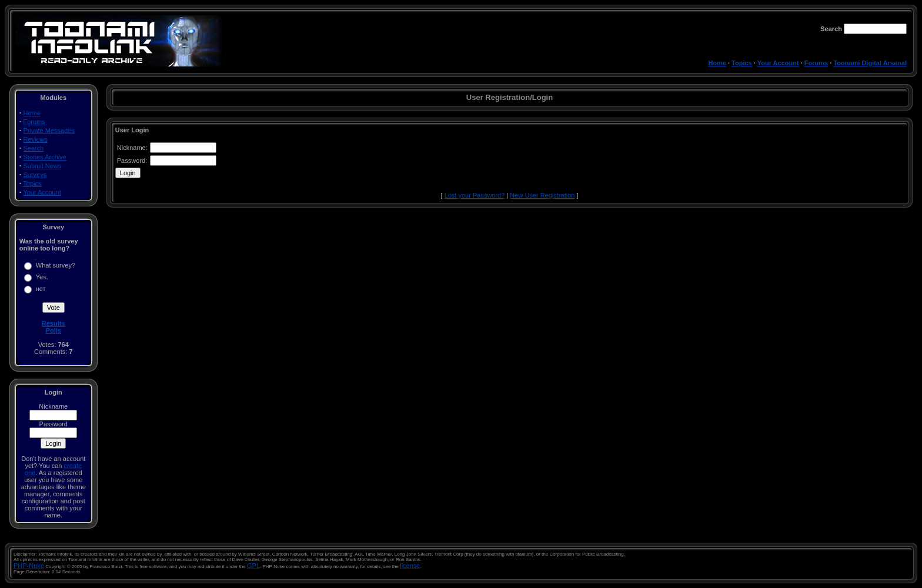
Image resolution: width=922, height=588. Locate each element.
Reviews (36, 139)
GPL (253, 566)
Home (717, 63)
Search (34, 148)
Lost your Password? (475, 195)
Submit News (43, 166)
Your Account (778, 63)
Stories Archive (45, 157)
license (410, 566)
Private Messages (49, 131)
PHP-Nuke (29, 566)
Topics (742, 63)
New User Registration (542, 195)
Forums (816, 63)
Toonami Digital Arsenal (870, 63)
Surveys (35, 175)
